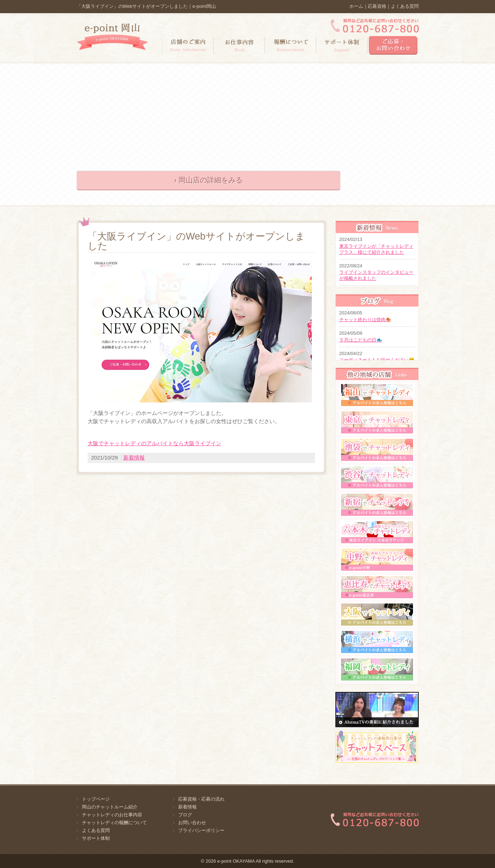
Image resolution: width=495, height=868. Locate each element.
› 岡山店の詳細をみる (208, 180)
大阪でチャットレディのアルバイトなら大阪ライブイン (154, 443)
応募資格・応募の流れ (201, 799)
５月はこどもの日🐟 (361, 340)
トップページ (96, 799)
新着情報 (134, 458)
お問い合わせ (192, 823)
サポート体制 (96, 838)
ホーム (356, 6)
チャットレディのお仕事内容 (112, 815)
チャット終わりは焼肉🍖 (365, 320)
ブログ (185, 815)
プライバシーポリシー (201, 830)
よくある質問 (405, 6)
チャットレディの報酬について (114, 823)
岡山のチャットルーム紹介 (110, 807)
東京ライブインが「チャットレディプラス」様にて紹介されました (376, 249)
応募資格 (377, 6)
